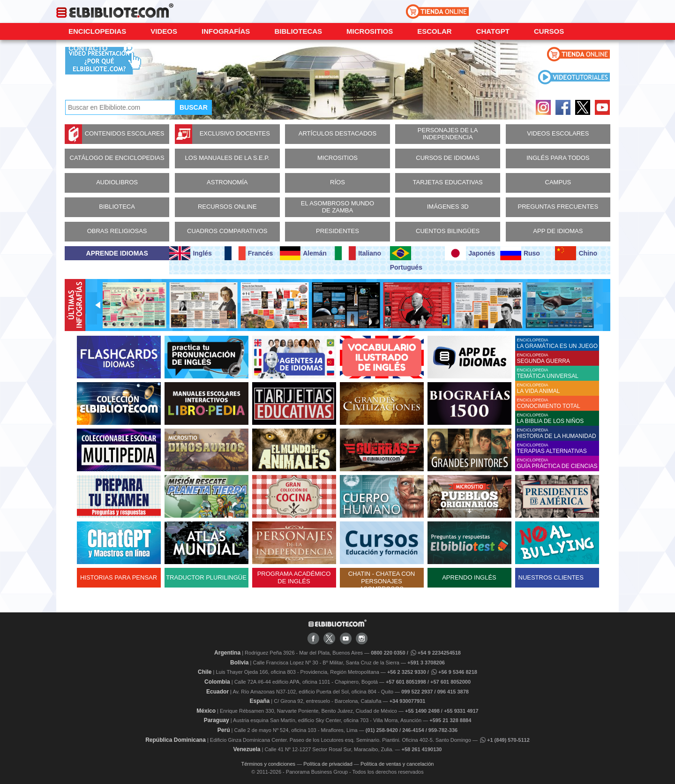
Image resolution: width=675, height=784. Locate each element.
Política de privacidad (328, 764)
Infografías (226, 31)
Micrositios (370, 31)
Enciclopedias (97, 31)
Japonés (470, 253)
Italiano (358, 253)
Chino (576, 253)
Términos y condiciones (269, 764)
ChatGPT (493, 31)
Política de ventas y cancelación (397, 764)
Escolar (434, 31)
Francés (249, 253)
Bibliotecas (298, 31)
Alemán (303, 253)
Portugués (406, 259)
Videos (164, 31)
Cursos (549, 31)
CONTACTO (88, 48)
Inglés (190, 253)
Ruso (520, 253)
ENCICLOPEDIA (558, 343)
